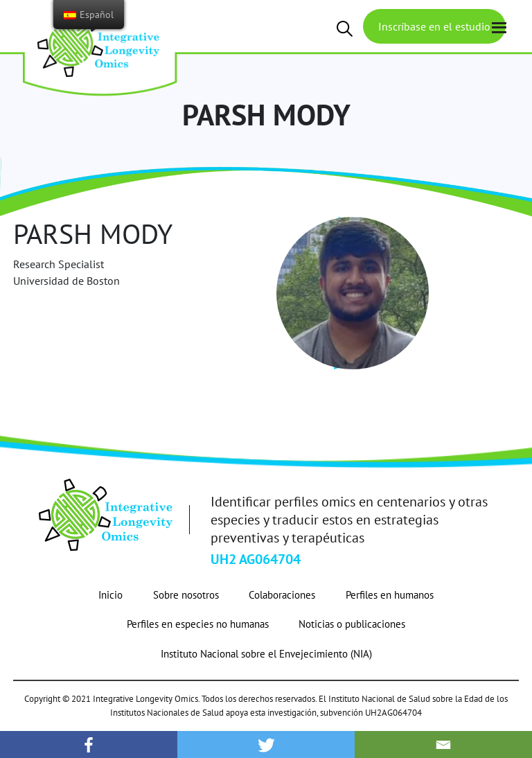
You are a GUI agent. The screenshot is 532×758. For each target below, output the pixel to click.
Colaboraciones (282, 595)
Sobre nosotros (186, 595)
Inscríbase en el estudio (434, 26)
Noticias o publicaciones (352, 624)
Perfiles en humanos (390, 595)
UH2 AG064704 (256, 559)
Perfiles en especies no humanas (198, 624)
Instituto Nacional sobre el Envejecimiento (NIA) (266, 654)
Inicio (110, 595)
